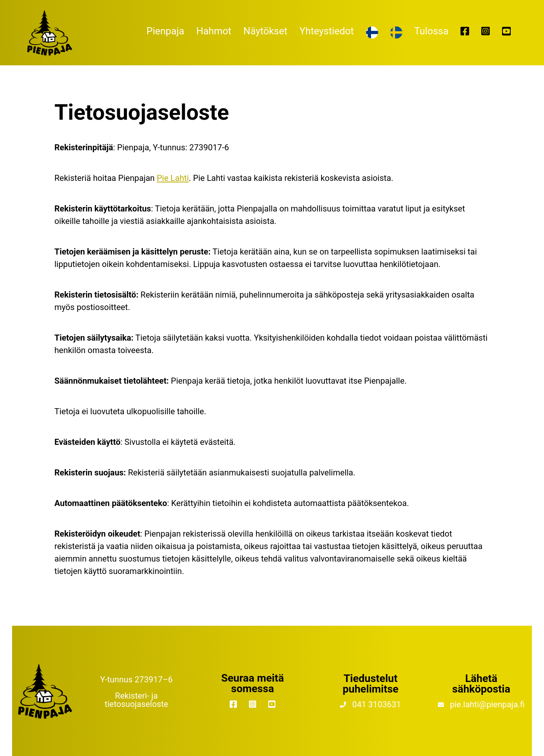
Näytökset (265, 31)
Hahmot (214, 31)
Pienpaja (165, 31)
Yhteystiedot (327, 31)
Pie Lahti (173, 178)
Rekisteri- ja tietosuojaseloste (136, 700)
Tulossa (431, 31)
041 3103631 (376, 705)
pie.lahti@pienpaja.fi (487, 705)
